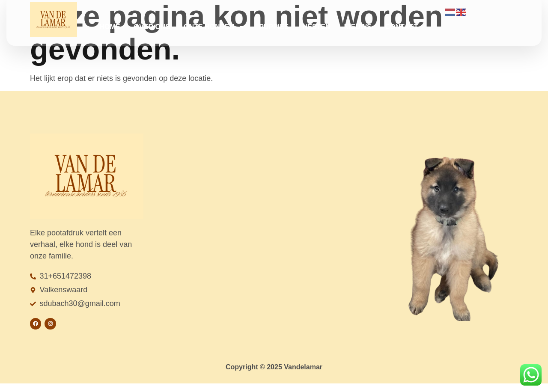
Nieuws (358, 27)
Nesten (317, 27)
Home (110, 27)
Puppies (274, 27)
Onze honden (214, 27)
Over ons (152, 27)
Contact (402, 27)
